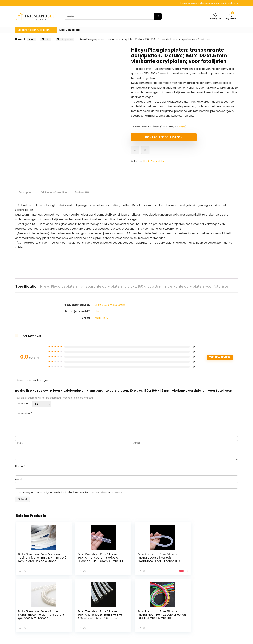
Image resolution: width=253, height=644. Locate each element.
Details (182, 127)
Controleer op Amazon (150, 138)
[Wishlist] (215, 15)
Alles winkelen (176, 609)
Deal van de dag (70, 30)
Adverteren (175, 619)
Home (19, 39)
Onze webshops (177, 614)
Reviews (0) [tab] (82, 192)
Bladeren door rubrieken (33, 30)
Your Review (24, 414)
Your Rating (22, 403)
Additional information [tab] (54, 192)
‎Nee (97, 311)
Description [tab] (26, 192)
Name (20, 466)
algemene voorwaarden (218, 609)
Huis (171, 605)
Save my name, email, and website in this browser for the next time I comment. (71, 492)
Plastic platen (65, 39)
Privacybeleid (212, 605)
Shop (31, 39)
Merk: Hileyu (102, 318)
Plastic (46, 39)
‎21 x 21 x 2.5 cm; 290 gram (110, 305)
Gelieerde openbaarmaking (220, 614)
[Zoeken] (158, 16)
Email (19, 479)
